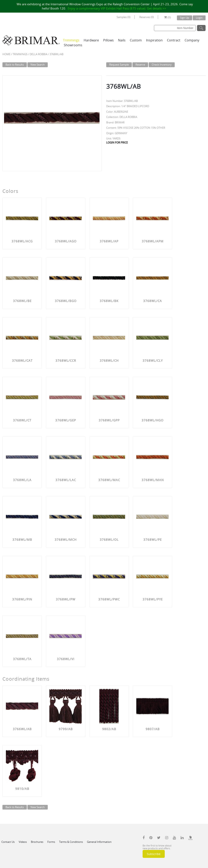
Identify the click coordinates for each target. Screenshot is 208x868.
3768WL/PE (153, 540)
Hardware (91, 40)
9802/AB (109, 729)
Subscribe (154, 854)
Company (192, 40)
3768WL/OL (109, 540)
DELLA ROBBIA (38, 54)
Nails (122, 40)
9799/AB (66, 729)
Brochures (37, 842)
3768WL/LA (22, 480)
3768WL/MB (22, 540)
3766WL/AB (22, 729)
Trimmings (71, 40)
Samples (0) (123, 17)
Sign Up (185, 18)
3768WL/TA (22, 659)
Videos (23, 842)
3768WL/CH (109, 361)
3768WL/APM (153, 241)
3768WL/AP (109, 241)
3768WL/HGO (153, 420)
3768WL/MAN (153, 480)
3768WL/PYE (153, 599)
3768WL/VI (66, 659)
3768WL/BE (22, 301)
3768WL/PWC (109, 599)
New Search (38, 65)
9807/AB (153, 729)
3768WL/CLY (153, 361)
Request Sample (119, 65)
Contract (174, 40)
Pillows (108, 40)
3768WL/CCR (66, 361)
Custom (136, 40)
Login (199, 18)
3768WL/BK (109, 301)
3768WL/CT (22, 420)
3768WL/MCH (66, 540)
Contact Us (8, 842)
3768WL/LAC (66, 480)
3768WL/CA (153, 301)
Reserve (140, 65)
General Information (99, 842)
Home (6, 54)
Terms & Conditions (71, 842)
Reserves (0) (147, 17)
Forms (51, 842)
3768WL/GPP (109, 420)
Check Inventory (162, 65)
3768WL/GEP (66, 420)
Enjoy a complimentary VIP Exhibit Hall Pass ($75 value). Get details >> (117, 8)
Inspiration (154, 40)
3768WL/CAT (22, 361)
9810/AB (22, 789)
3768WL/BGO (66, 301)
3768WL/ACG (22, 241)
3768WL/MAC (109, 480)
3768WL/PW (66, 599)
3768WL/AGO (66, 241)
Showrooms (73, 45)
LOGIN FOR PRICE (117, 143)
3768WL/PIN (22, 599)
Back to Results (15, 65)
